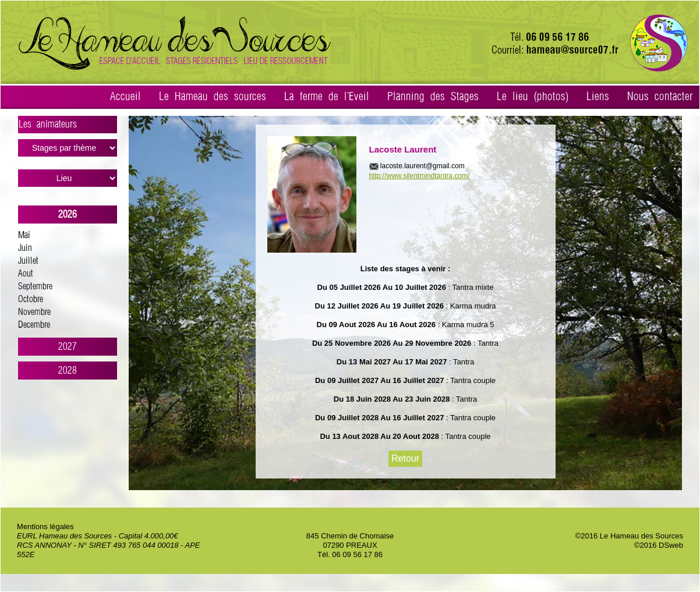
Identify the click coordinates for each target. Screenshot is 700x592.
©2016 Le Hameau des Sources (629, 536)
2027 (68, 347)
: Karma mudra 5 (465, 325)
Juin (25, 248)
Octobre (31, 299)
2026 (68, 215)
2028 (68, 371)
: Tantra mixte (470, 287)
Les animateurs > (68, 126)
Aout (26, 274)
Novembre (34, 312)
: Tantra (485, 343)
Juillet (28, 261)
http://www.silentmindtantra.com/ (420, 176)
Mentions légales (45, 527)
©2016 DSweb (659, 545)
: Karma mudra (470, 306)
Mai (24, 235)
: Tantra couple (470, 380)
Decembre (34, 325)
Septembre (35, 287)
